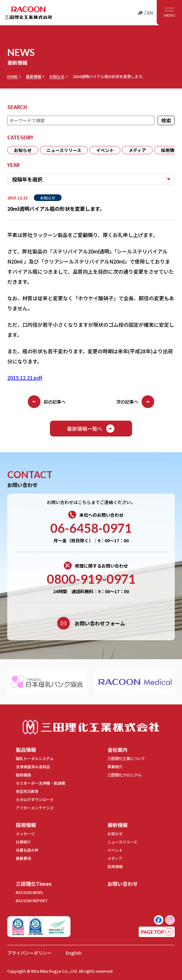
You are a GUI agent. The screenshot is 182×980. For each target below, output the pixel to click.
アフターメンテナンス (35, 808)
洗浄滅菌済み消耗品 (33, 767)
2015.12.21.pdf (25, 378)
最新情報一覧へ (91, 429)
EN (150, 13)
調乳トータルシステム (35, 758)
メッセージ (25, 834)
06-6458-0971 (91, 528)
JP (140, 13)
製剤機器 (23, 775)
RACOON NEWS (29, 892)
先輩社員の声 (27, 850)
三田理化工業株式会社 (91, 727)
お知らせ (57, 76)
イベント (105, 150)
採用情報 (26, 825)
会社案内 (118, 750)
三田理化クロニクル (124, 775)
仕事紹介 (23, 842)
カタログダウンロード (35, 799)
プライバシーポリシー (29, 953)
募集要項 (23, 858)
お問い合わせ (123, 884)
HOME (12, 76)
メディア (137, 150)
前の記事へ (47, 402)
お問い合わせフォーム (91, 623)
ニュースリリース (64, 150)
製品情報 (26, 750)
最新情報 (33, 76)
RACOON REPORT (32, 901)
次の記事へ (135, 402)
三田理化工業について (126, 758)
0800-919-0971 (91, 579)
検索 (166, 120)
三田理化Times (34, 884)
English (74, 953)
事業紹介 (115, 767)
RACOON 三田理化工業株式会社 (28, 13)
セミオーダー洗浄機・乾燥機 (40, 783)
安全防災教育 (27, 791)
